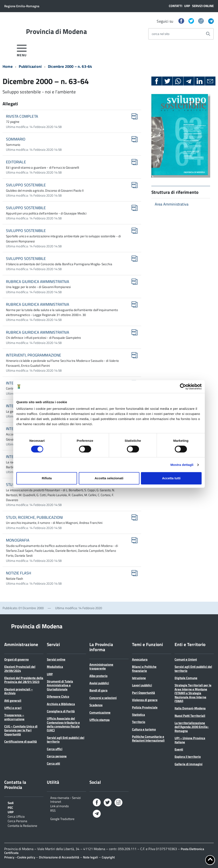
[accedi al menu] (22, 50)
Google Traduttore (62, 819)
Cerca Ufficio (16, 816)
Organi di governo (16, 659)
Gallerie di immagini (189, 764)
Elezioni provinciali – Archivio (19, 691)
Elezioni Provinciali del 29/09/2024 (20, 669)
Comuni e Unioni (186, 659)
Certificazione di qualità (21, 741)
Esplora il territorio (188, 757)
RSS (53, 810)
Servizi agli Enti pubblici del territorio (66, 740)
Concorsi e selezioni (103, 698)
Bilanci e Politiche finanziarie (144, 669)
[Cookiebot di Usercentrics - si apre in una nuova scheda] (183, 387)
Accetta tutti (171, 478)
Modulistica (55, 667)
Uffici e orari (13, 708)
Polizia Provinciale (145, 707)
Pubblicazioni (30, 66)
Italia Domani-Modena (190, 708)
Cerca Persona (17, 821)
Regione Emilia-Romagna (22, 6)
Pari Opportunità (143, 693)
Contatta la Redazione (22, 825)
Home (8, 66)
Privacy (9, 857)
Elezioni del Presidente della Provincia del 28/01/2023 (24, 680)
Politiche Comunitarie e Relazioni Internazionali (148, 738)
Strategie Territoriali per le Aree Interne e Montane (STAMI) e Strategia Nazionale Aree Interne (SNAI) (193, 693)
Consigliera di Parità (61, 711)
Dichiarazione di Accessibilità (59, 857)
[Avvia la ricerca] (208, 34)
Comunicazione (100, 712)
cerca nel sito (161, 34)
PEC (10, 807)
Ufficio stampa (100, 720)
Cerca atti (53, 763)
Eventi (179, 749)
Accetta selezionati (109, 478)
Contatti (176, 6)
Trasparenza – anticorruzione (14, 717)
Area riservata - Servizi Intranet (65, 799)
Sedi (11, 803)
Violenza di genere (145, 700)
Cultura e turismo (144, 729)
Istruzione (139, 678)
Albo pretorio (98, 676)
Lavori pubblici (142, 685)
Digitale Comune (186, 678)
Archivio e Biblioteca (61, 704)
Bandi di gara (98, 690)
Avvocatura (140, 659)
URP (187, 6)
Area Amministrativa (172, 204)
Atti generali (13, 701)
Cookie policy (26, 857)
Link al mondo (60, 806)
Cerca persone (57, 756)
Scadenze (96, 705)
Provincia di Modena (56, 31)
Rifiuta (47, 478)
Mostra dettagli (182, 465)
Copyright (108, 857)
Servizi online (203, 6)
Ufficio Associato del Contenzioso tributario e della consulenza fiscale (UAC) (63, 724)
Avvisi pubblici (99, 683)
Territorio (139, 722)
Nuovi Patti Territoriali (190, 716)
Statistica (138, 715)
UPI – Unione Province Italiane (190, 740)
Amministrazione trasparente (101, 666)
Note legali (90, 857)
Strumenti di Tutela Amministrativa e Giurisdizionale (60, 685)
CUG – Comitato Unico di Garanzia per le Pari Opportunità (21, 730)
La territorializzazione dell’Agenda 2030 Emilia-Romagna (192, 727)
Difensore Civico (58, 696)
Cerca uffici (55, 749)
